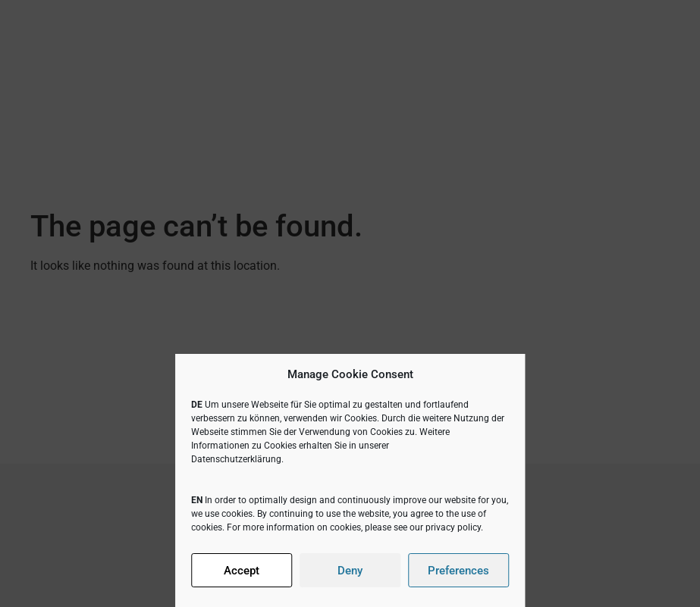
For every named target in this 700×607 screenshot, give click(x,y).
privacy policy (453, 527)
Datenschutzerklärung (236, 459)
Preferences (458, 571)
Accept (242, 571)
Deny (350, 571)
